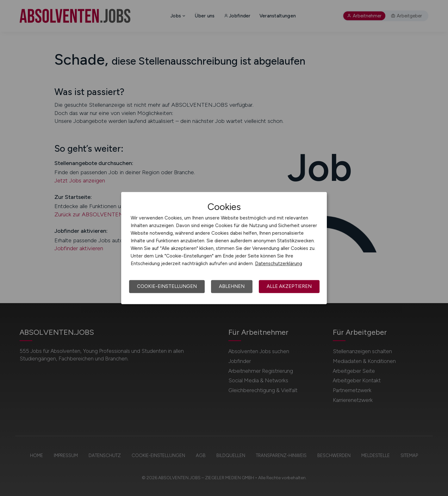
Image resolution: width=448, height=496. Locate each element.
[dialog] (224, 248)
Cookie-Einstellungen (167, 286)
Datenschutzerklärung (279, 264)
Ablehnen (232, 286)
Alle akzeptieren (289, 286)
